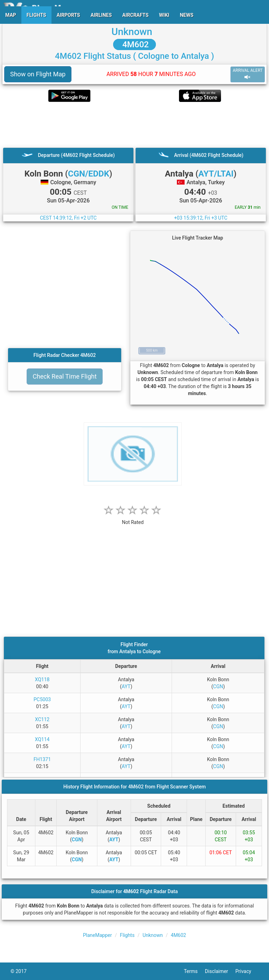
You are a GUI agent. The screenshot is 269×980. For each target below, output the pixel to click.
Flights (127, 935)
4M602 (134, 44)
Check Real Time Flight (65, 376)
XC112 (42, 719)
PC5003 (42, 699)
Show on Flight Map (38, 74)
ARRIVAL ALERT (248, 74)
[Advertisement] (134, 125)
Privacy (247, 971)
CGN (218, 686)
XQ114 (42, 739)
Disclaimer (220, 971)
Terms (194, 971)
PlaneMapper (98, 935)
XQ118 (42, 679)
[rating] (133, 519)
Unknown (132, 32)
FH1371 (42, 759)
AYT (126, 686)
